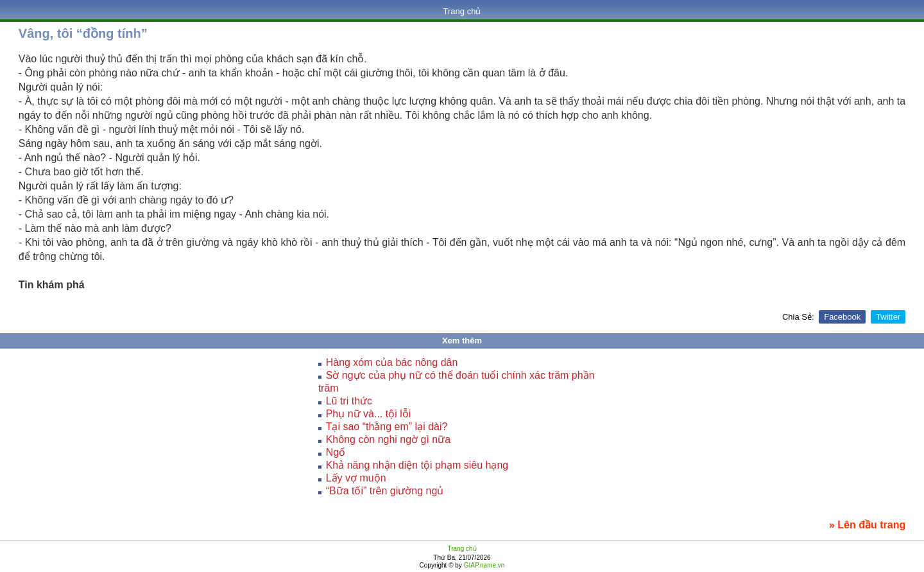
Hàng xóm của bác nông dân (392, 362)
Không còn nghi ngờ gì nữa (388, 439)
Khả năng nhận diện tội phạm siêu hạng (417, 465)
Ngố (336, 452)
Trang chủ (462, 11)
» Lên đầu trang (867, 525)
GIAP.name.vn (483, 565)
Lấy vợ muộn (356, 478)
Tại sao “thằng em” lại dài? (387, 427)
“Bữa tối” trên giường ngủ (385, 491)
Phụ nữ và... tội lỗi (369, 414)
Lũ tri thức (349, 401)
